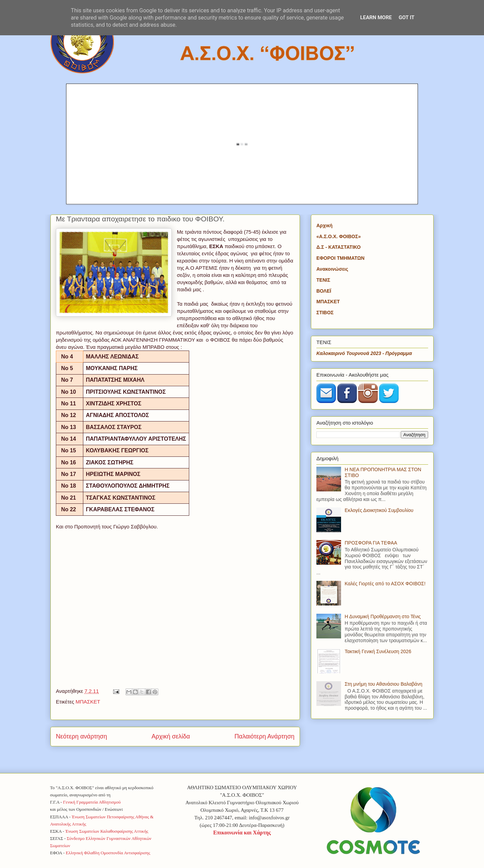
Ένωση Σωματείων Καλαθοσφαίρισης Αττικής (107, 831)
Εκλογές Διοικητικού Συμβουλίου (379, 510)
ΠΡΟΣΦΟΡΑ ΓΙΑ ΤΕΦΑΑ (371, 543)
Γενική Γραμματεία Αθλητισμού (92, 802)
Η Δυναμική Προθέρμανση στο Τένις (383, 616)
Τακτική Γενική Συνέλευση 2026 (378, 651)
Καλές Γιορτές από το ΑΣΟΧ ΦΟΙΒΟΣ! (385, 584)
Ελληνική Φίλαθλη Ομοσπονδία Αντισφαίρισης (108, 853)
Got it (407, 17)
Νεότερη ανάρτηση (81, 736)
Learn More (376, 17)
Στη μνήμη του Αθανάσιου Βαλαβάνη (384, 684)
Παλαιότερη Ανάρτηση (264, 736)
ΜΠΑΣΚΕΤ (88, 702)
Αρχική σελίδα (171, 736)
